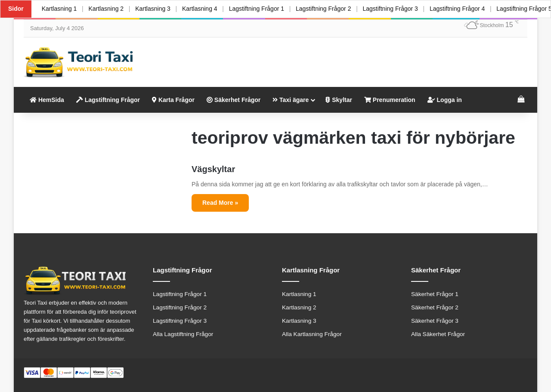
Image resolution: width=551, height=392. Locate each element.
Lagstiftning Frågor (108, 100)
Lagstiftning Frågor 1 (257, 9)
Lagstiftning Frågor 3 (392, 9)
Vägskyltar (213, 169)
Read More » (220, 203)
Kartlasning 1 (59, 9)
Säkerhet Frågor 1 (435, 294)
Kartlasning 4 (201, 9)
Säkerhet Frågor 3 (435, 321)
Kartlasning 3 (154, 9)
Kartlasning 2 (106, 9)
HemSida (47, 100)
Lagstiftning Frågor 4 (459, 9)
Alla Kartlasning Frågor (312, 334)
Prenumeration (390, 100)
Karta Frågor (173, 100)
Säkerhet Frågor (234, 100)
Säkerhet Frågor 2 (435, 307)
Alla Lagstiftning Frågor (183, 334)
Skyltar (339, 100)
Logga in (445, 100)
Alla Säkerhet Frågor (438, 334)
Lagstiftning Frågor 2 (325, 9)
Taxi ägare (291, 100)
